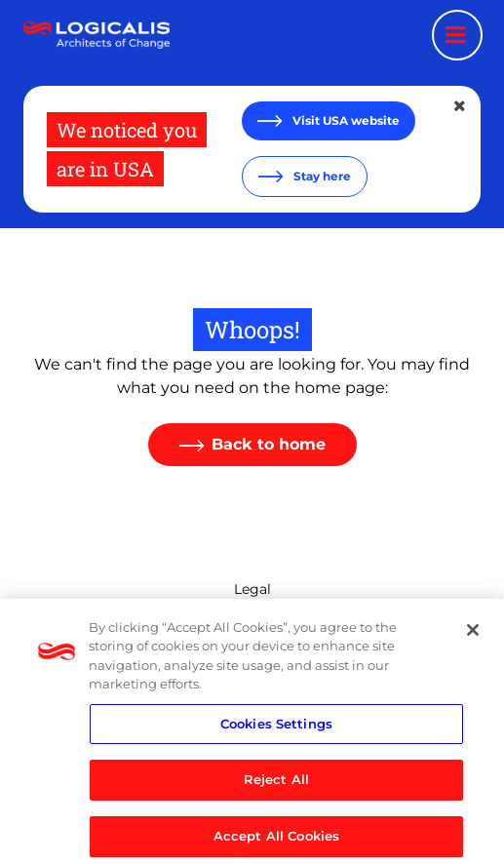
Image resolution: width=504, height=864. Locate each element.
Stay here (321, 176)
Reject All (276, 788)
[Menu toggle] (457, 35)
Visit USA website (345, 120)
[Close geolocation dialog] (461, 106)
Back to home (269, 444)
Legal (252, 589)
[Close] (473, 638)
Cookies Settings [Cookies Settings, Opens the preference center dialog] (276, 731)
